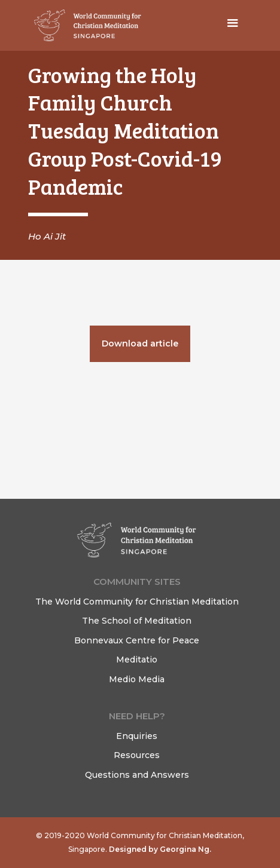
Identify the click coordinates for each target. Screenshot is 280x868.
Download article (140, 343)
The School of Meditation (137, 621)
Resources (137, 755)
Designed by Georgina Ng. (159, 849)
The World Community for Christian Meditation (137, 602)
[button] (233, 25)
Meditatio (137, 660)
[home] (85, 25)
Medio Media (137, 679)
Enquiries (137, 736)
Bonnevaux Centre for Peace (137, 640)
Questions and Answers (137, 775)
